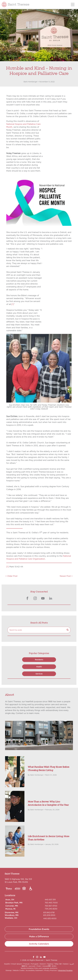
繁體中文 (25, 966)
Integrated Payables (65, 970)
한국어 (54, 966)
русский (32, 966)
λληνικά (45, 966)
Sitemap (9, 970)
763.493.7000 (51, 903)
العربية (72, 964)
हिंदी (49, 966)
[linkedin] (51, 599)
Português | (35, 964)
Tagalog (50, 964)
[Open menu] (73, 5)
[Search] (39, 630)
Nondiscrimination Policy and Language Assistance (39, 968)
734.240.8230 (51, 909)
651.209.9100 (49, 915)
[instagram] (35, 599)
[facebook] (27, 599)
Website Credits (19, 970)
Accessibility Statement (34, 970)
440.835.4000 (50, 919)
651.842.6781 (49, 913)
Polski (39, 966)
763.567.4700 (51, 906)
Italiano (66, 964)
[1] (13, 304)
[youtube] (43, 599)
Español (7, 964)
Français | (27, 964)
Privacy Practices (50, 970)
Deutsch (43, 964)
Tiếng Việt (58, 964)
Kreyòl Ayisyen (17, 964)
